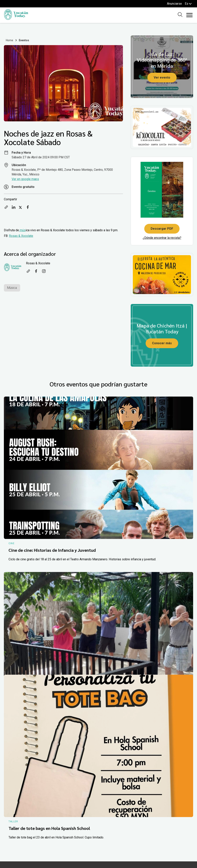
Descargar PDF (162, 229)
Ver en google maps (25, 179)
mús (22, 230)
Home (10, 40)
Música (12, 288)
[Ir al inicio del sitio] (16, 19)
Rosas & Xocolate (21, 236)
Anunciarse (174, 4)
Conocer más (162, 343)
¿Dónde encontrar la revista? (162, 238)
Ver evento (162, 78)
